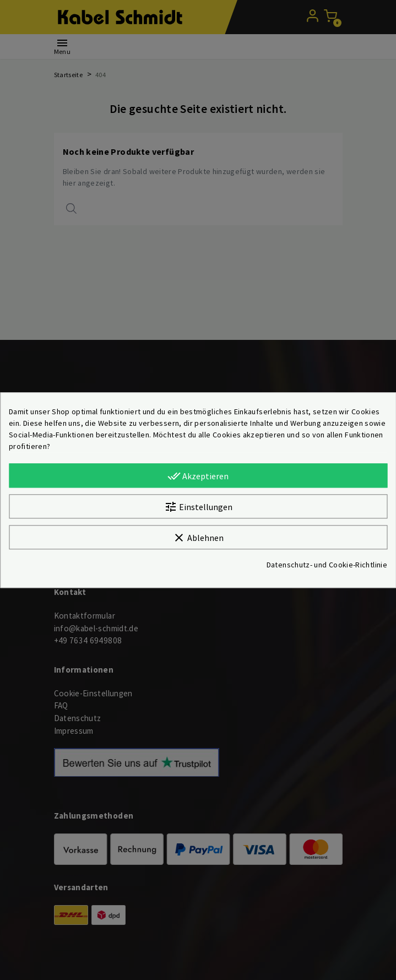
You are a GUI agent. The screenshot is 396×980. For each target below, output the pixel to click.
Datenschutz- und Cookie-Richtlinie (327, 565)
